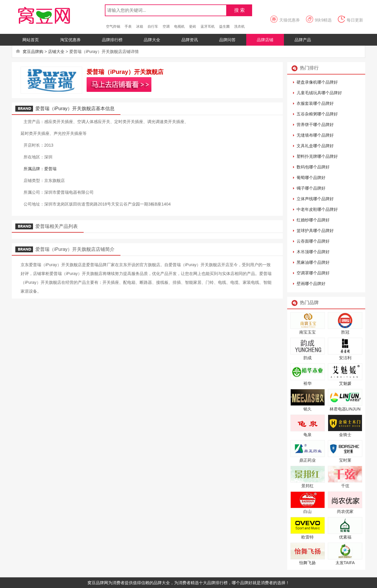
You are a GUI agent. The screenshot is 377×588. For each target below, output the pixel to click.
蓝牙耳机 (208, 26)
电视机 (179, 26)
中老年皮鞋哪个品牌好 (317, 209)
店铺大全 (56, 52)
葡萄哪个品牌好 (311, 178)
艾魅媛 (345, 383)
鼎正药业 (307, 460)
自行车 (153, 26)
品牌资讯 (190, 40)
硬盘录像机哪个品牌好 (317, 82)
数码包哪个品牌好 (313, 167)
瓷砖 (193, 26)
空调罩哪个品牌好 (313, 273)
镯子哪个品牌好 (311, 188)
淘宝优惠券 (70, 40)
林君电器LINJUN (345, 409)
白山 (307, 511)
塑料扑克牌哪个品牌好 (317, 156)
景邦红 (307, 486)
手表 (128, 26)
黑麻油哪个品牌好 (313, 262)
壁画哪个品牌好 (311, 284)
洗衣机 (239, 26)
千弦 (345, 486)
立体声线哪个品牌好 (315, 199)
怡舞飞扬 (307, 563)
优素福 (345, 537)
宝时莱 (345, 460)
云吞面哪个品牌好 (313, 241)
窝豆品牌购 (33, 52)
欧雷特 (307, 537)
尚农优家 (345, 511)
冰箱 (140, 26)
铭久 (307, 409)
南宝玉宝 (307, 332)
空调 (166, 26)
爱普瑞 (50, 169)
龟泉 (307, 435)
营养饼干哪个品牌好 (315, 125)
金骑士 (345, 435)
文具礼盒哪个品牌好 (315, 146)
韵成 (307, 358)
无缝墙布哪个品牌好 (315, 135)
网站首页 (31, 40)
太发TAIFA (345, 563)
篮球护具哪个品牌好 (315, 231)
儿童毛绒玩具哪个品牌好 (319, 93)
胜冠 (345, 332)
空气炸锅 (113, 26)
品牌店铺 (265, 40)
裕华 (307, 383)
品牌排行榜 (112, 40)
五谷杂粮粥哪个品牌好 (317, 114)
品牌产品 (303, 40)
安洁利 (345, 358)
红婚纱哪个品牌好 (313, 220)
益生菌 (224, 26)
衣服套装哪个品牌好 (315, 103)
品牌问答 (227, 40)
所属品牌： (34, 169)
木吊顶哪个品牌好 (313, 252)
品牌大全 (152, 40)
